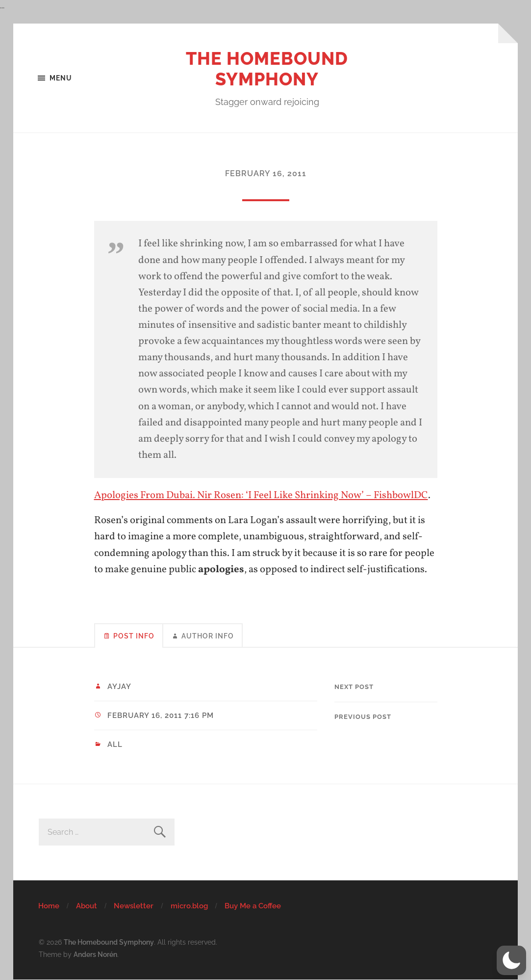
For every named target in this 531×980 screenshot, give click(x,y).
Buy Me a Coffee (253, 906)
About (87, 906)
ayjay (119, 687)
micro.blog (189, 906)
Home (49, 906)
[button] (511, 960)
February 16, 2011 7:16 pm (161, 715)
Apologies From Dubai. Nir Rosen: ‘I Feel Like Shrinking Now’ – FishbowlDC (261, 495)
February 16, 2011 (266, 173)
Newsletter (134, 906)
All (115, 744)
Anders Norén (95, 954)
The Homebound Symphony (267, 69)
